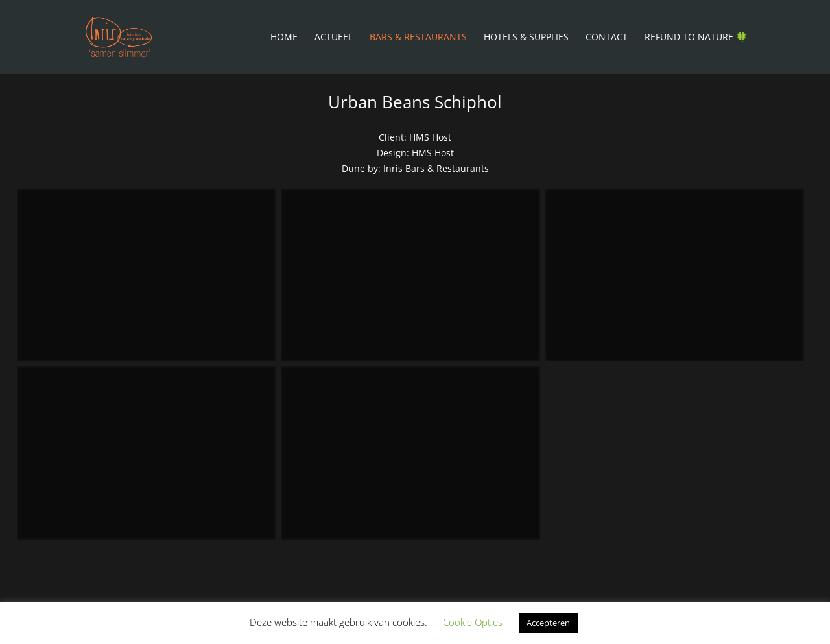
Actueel (334, 38)
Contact (607, 38)
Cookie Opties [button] (473, 622)
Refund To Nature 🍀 (696, 38)
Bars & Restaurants (418, 38)
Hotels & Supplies (526, 38)
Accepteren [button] (548, 623)
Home (284, 38)
